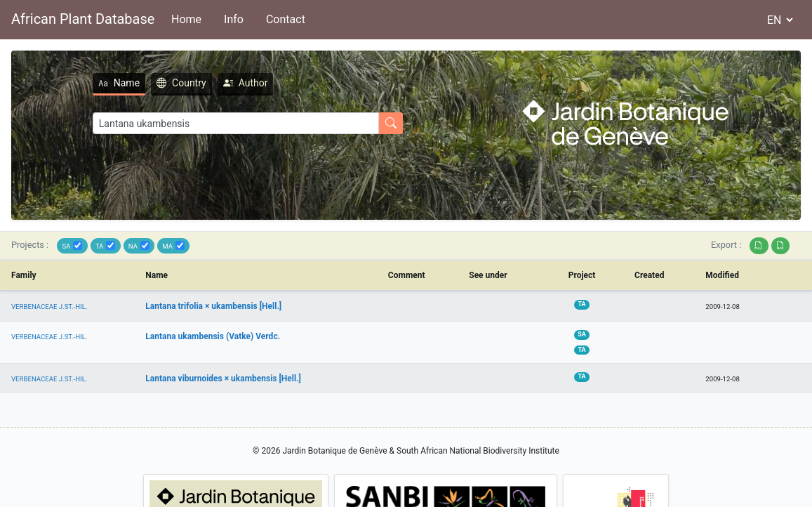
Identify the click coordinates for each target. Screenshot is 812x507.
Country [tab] (181, 83)
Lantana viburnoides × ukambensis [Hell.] (223, 378)
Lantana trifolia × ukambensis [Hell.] (213, 306)
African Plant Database (83, 19)
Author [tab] (246, 83)
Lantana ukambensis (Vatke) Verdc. (213, 336)
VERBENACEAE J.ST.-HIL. (49, 307)
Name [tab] (119, 83)
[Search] (236, 123)
